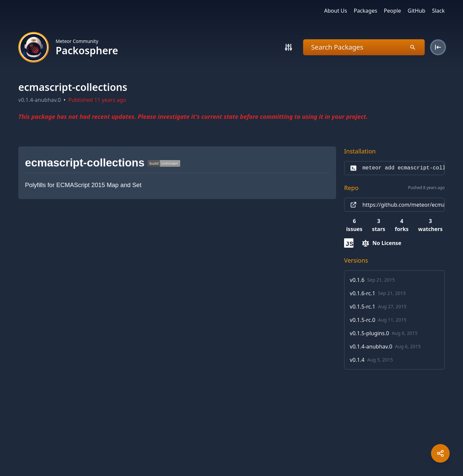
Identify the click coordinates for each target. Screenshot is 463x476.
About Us (336, 11)
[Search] (288, 47)
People (392, 11)
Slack (438, 11)
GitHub (417, 11)
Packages (365, 11)
